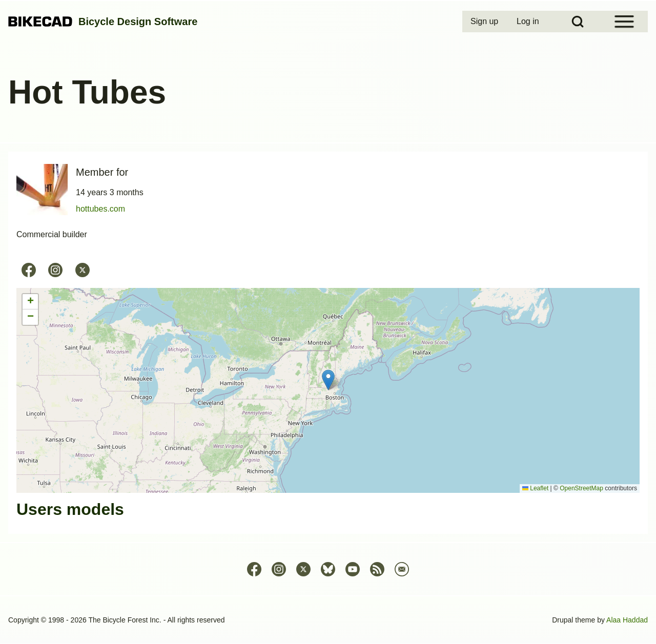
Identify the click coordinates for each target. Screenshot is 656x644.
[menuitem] (485, 22)
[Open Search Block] (578, 22)
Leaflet (535, 488)
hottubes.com (100, 209)
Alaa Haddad (627, 620)
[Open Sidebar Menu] (624, 22)
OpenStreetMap (581, 488)
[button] (328, 380)
